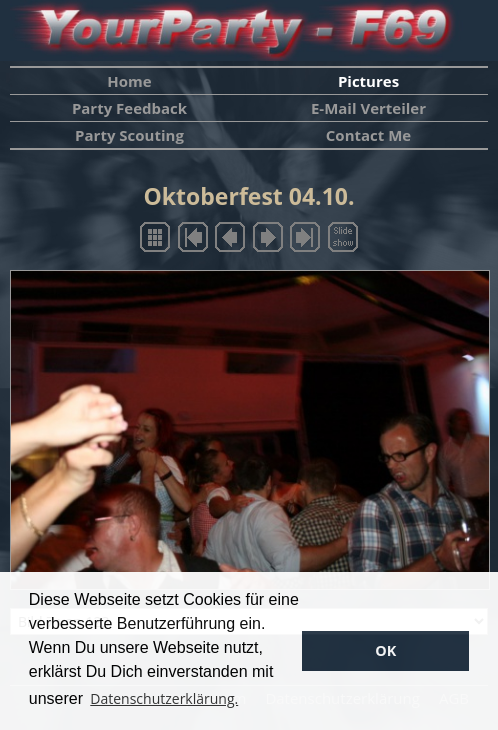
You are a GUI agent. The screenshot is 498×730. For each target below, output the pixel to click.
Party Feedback (129, 108)
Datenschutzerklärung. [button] (164, 698)
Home (129, 81)
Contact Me (368, 135)
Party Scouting (129, 135)
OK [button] (385, 650)
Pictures (368, 81)
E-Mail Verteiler (368, 108)
